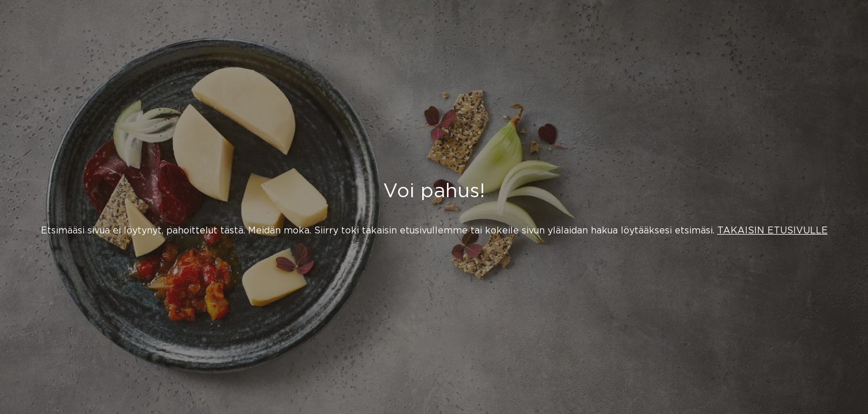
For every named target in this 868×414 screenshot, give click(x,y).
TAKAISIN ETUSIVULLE (773, 230)
